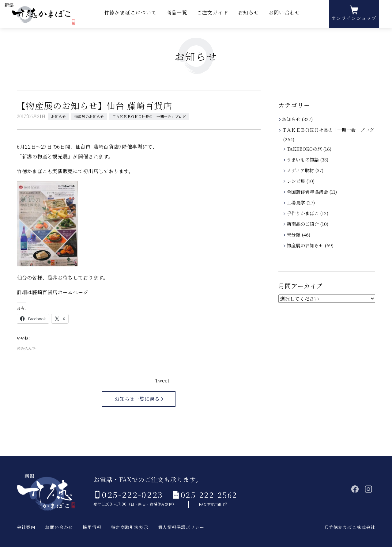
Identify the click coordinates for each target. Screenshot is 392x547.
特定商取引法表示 (130, 527)
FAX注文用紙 (206, 504)
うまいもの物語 (303, 160)
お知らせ (248, 15)
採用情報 (92, 527)
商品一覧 (178, 15)
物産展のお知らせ (89, 116)
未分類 (294, 235)
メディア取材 (301, 170)
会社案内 (26, 527)
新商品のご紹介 (303, 224)
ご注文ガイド (213, 15)
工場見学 (296, 202)
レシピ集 (296, 181)
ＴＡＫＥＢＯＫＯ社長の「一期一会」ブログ (149, 116)
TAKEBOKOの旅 (305, 149)
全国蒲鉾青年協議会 (308, 192)
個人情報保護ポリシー (181, 527)
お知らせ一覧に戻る (137, 399)
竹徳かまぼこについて (133, 15)
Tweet (162, 380)
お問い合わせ (283, 15)
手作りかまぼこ (303, 213)
